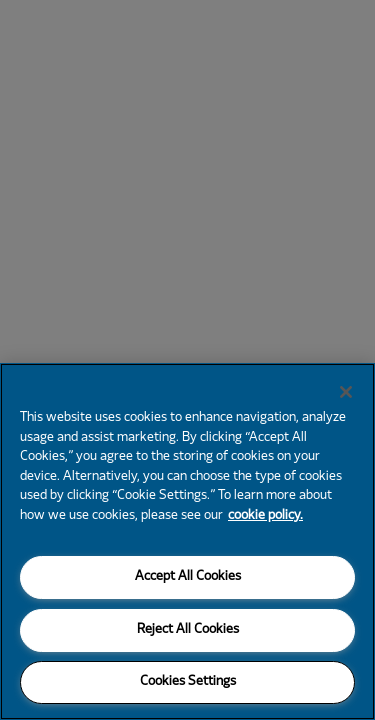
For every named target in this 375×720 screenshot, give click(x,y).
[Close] (346, 392)
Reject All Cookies (188, 630)
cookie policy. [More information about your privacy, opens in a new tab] (265, 516)
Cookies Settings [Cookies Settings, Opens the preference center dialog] (188, 682)
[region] (187, 541)
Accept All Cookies (188, 577)
